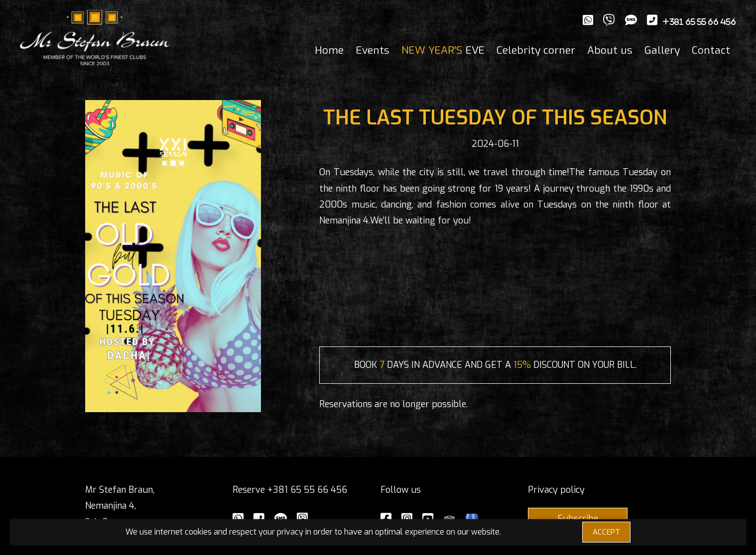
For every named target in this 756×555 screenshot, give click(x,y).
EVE (443, 50)
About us (610, 50)
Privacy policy (556, 490)
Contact (711, 50)
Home (329, 50)
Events (373, 50)
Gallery (662, 50)
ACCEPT (606, 532)
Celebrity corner (536, 50)
